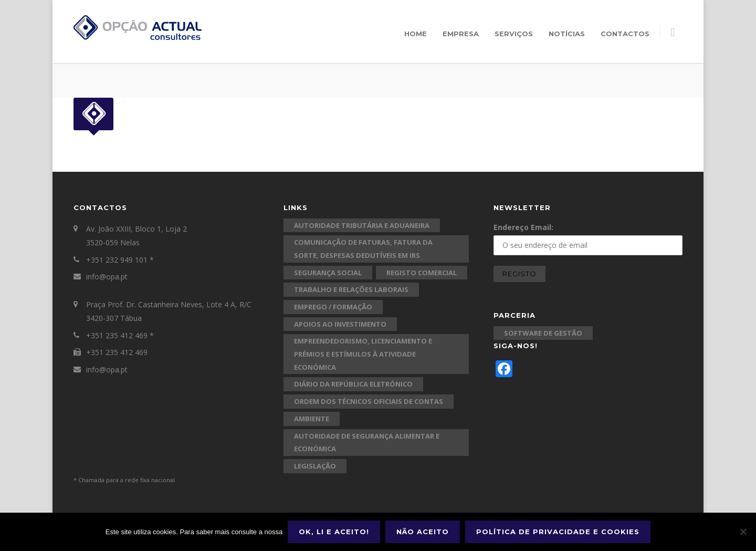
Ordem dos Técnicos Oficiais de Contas (369, 401)
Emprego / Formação (333, 307)
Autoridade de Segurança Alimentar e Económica (367, 443)
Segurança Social (328, 273)
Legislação (315, 466)
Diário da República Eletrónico (353, 384)
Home (416, 34)
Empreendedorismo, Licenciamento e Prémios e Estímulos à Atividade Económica (363, 354)
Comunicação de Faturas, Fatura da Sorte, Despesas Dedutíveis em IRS (363, 249)
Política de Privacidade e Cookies (558, 532)
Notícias (567, 34)
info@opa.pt (107, 277)
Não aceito (423, 532)
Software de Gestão (543, 333)
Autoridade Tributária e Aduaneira (362, 225)
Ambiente (312, 419)
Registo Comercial (422, 273)
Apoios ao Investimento (340, 324)
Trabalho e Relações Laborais (351, 289)
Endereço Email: (523, 227)
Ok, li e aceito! (334, 532)
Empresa (461, 34)
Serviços (514, 34)
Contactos (625, 34)
